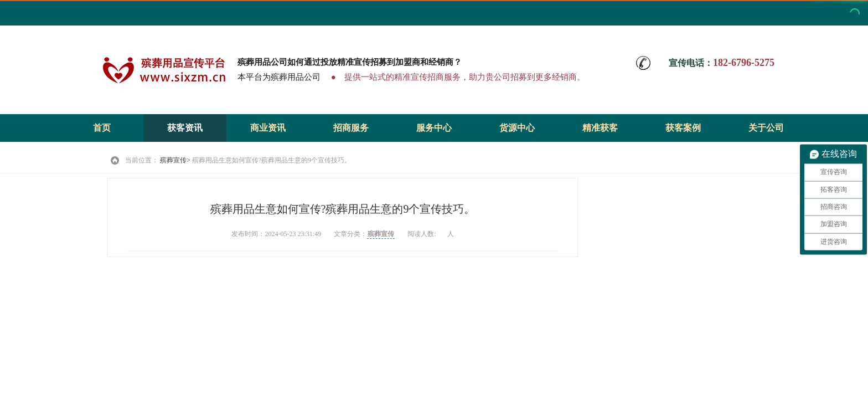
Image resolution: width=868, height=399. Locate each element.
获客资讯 (185, 128)
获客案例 (683, 128)
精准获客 (600, 128)
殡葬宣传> (175, 160)
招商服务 (351, 128)
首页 (102, 128)
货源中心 (517, 128)
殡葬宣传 (381, 234)
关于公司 (766, 128)
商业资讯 (268, 128)
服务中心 (434, 128)
